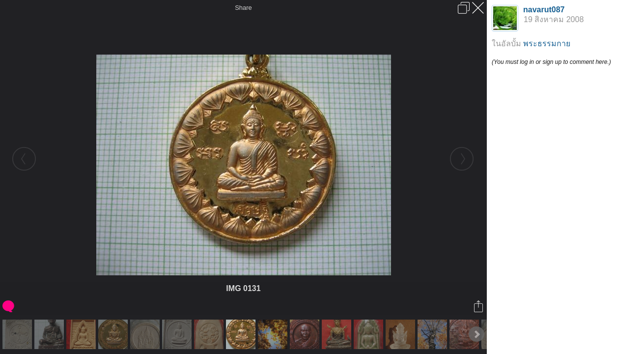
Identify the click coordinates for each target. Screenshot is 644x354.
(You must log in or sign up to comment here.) (551, 62)
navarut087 (544, 10)
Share (243, 8)
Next (476, 334)
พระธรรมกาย (547, 44)
